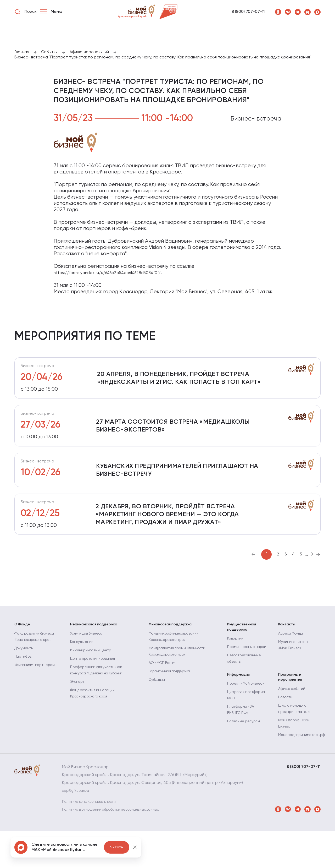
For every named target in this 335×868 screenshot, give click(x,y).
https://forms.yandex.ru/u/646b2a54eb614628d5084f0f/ (109, 274)
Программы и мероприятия (292, 712)
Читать (117, 847)
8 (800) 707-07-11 (248, 12)
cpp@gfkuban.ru (78, 828)
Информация (240, 709)
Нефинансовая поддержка (98, 648)
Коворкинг (237, 666)
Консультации (84, 668)
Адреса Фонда (293, 660)
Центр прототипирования (96, 685)
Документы (26, 687)
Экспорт (79, 708)
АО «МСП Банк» (164, 689)
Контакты (288, 648)
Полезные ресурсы (246, 764)
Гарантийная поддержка (173, 698)
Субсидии (158, 706)
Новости (287, 734)
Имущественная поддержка (244, 651)
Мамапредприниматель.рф (305, 772)
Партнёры (25, 696)
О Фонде (24, 648)
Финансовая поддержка (174, 648)
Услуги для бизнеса (89, 660)
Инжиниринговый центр (93, 677)
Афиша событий (294, 726)
